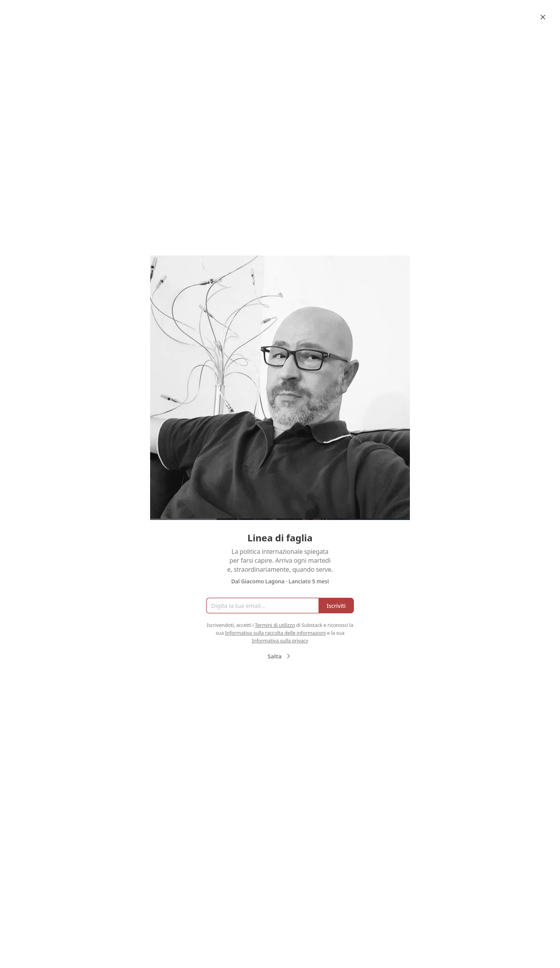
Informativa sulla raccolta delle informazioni (276, 633)
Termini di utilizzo (275, 625)
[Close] (543, 17)
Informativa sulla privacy (280, 641)
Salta (280, 656)
